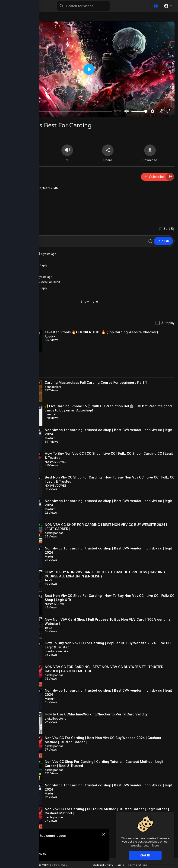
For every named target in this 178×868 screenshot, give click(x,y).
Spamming (32, 194)
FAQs (120, 865)
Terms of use (137, 865)
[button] (168, 6)
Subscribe (159, 177)
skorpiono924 (29, 254)
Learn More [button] (151, 845)
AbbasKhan (27, 277)
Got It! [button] (145, 855)
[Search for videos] (84, 6)
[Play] (10, 111)
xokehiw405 (27, 174)
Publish (163, 241)
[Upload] (156, 6)
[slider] (63, 111)
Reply (41, 265)
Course (29, 200)
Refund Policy (103, 865)
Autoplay (168, 323)
